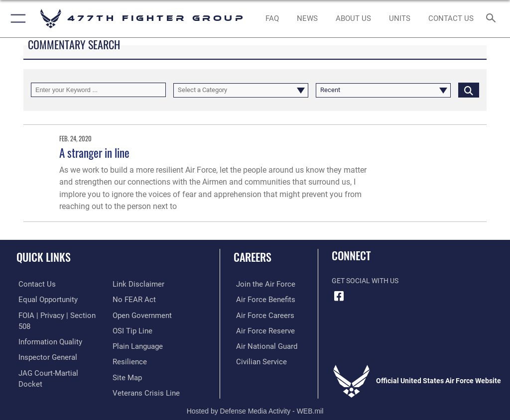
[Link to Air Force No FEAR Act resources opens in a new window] (132, 284)
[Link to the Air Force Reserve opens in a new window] (260, 330)
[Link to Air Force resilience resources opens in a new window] (128, 345)
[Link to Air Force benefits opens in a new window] (261, 299)
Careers (253, 257)
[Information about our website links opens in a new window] (40, 375)
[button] (16, 19)
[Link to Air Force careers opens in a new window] (260, 314)
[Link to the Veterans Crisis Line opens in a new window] (143, 375)
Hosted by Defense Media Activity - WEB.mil (255, 398)
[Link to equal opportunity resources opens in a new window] (45, 299)
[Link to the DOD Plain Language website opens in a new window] (137, 330)
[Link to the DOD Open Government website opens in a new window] (141, 299)
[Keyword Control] (98, 90)
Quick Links (44, 257)
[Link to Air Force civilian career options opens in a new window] (256, 360)
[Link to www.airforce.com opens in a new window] (260, 284)
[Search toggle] (493, 19)
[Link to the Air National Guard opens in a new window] (262, 345)
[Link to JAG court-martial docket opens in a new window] (56, 360)
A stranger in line (94, 153)
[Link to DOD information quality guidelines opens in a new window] (47, 330)
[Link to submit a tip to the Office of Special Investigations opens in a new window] (131, 314)
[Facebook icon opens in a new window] (339, 296)
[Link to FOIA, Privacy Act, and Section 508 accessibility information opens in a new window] (58, 314)
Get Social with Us (365, 281)
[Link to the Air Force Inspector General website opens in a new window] (44, 345)
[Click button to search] (469, 90)
